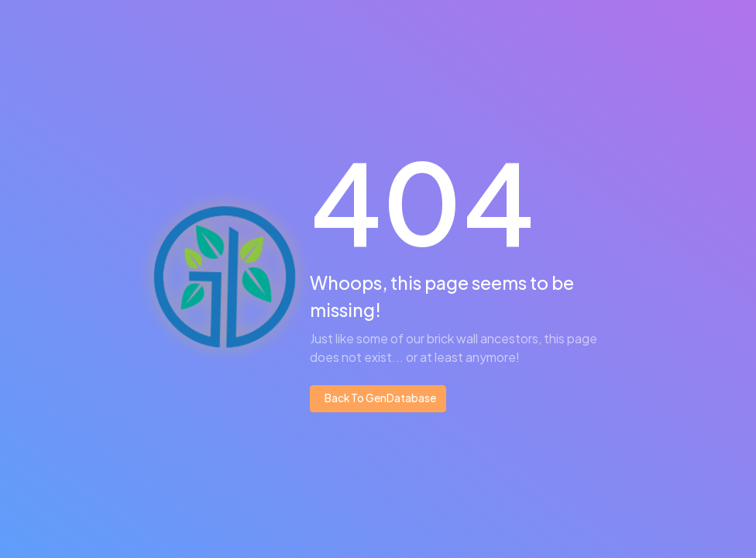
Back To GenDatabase (380, 398)
